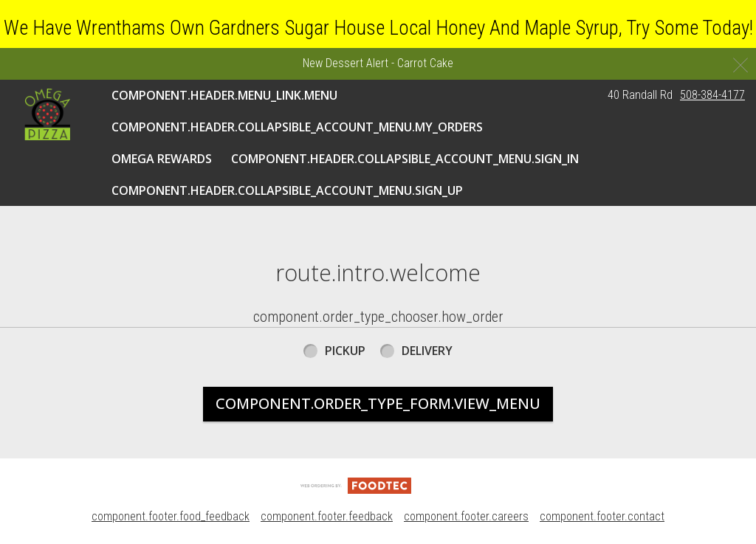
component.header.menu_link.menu (224, 95)
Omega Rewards (162, 159)
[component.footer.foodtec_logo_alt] (356, 485)
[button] (47, 114)
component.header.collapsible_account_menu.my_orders (297, 127)
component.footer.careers (466, 516)
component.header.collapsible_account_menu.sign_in (405, 159)
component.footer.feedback (327, 516)
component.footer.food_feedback (171, 516)
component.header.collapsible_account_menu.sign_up (287, 190)
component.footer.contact (602, 516)
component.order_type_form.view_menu (378, 403)
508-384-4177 (712, 95)
